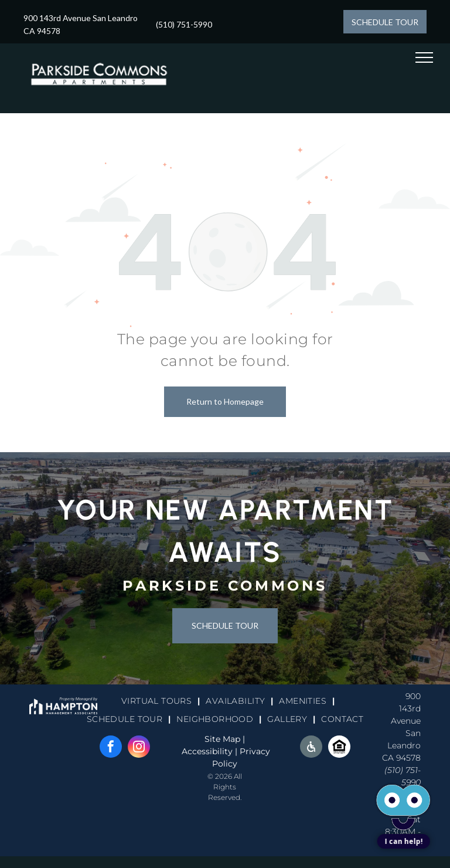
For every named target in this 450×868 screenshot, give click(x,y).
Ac (187, 751)
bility (222, 751)
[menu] (424, 57)
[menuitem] (158, 702)
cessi (202, 751)
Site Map (222, 739)
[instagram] (139, 748)
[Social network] (311, 748)
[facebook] (111, 748)
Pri (246, 751)
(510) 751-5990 (184, 24)
